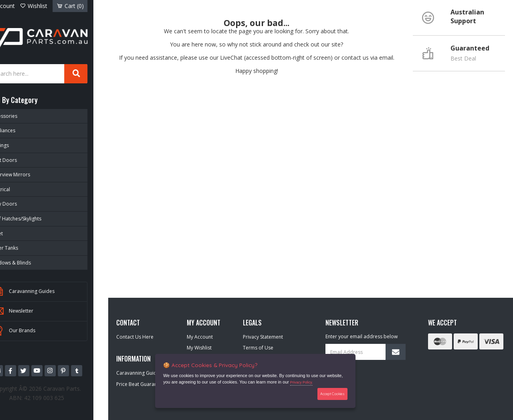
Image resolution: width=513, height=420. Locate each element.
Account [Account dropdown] (20, 6)
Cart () (85, 6)
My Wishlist (199, 348)
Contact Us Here (135, 337)
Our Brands (35, 330)
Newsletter (34, 311)
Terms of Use (258, 348)
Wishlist (51, 6)
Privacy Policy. (302, 383)
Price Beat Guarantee (140, 384)
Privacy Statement (263, 337)
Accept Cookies (332, 394)
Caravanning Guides (44, 291)
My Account (200, 337)
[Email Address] (366, 352)
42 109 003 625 (62, 397)
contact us (355, 58)
